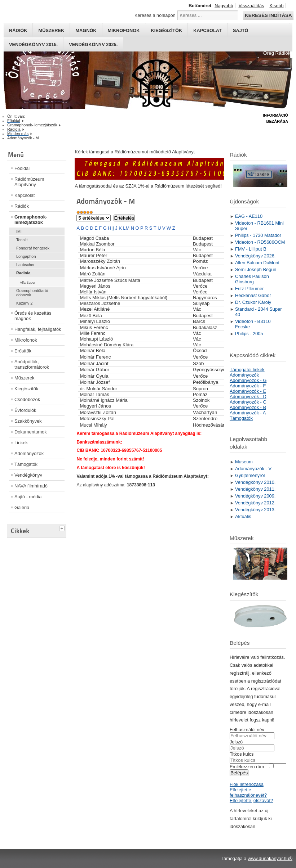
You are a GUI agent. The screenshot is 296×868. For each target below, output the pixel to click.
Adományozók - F (248, 386)
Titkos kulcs (242, 754)
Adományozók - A (248, 413)
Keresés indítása (268, 15)
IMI (19, 231)
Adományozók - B (248, 407)
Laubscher (25, 265)
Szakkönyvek (28, 421)
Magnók (86, 30)
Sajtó (241, 30)
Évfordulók (25, 410)
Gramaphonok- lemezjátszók (31, 220)
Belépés (239, 773)
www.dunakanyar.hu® (270, 858)
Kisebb (276, 6)
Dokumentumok (31, 432)
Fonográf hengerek (33, 248)
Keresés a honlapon (155, 15)
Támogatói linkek (247, 370)
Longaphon (26, 256)
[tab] (63, 527)
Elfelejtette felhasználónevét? (248, 792)
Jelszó (236, 742)
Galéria (22, 507)
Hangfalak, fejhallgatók (38, 329)
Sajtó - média (28, 497)
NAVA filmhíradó (31, 486)
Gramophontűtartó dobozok (32, 293)
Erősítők (23, 351)
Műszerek (51, 30)
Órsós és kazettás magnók (33, 316)
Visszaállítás (251, 6)
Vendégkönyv (28, 475)
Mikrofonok (124, 30)
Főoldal (22, 168)
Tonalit (22, 240)
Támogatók (26, 464)
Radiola (23, 273)
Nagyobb (224, 6)
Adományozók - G (248, 380)
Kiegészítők (166, 30)
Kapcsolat (207, 30)
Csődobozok (27, 399)
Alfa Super (28, 283)
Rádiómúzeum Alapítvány (29, 182)
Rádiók (18, 30)
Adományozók (29, 453)
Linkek (21, 443)
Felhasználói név (247, 730)
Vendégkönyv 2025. (93, 44)
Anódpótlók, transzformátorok (32, 364)
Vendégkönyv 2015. (33, 44)
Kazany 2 (24, 303)
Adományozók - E (248, 391)
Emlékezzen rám (247, 767)
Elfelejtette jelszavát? (251, 800)
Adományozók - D (248, 397)
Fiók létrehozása (247, 784)
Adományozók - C (248, 402)
